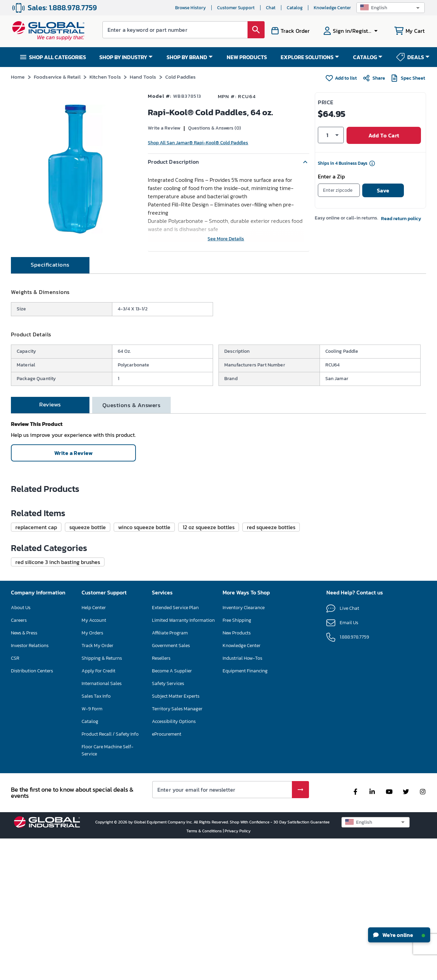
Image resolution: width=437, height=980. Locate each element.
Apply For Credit (98, 812)
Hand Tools (143, 77)
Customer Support (236, 8)
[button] (391, 8)
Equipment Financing (245, 812)
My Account (94, 761)
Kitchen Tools (105, 77)
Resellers (161, 799)
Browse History (191, 8)
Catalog (295, 8)
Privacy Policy (238, 972)
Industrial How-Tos (242, 799)
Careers (19, 761)
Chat (271, 8)
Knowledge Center (332, 8)
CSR (15, 799)
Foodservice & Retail (57, 77)
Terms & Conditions (205, 972)
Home (18, 77)
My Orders (92, 774)
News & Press (24, 774)
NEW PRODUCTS (247, 57)
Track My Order (97, 787)
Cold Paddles (181, 77)
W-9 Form (92, 850)
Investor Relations (30, 787)
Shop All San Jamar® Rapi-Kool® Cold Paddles (198, 143)
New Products (237, 774)
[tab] (50, 288)
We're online (399, 935)
